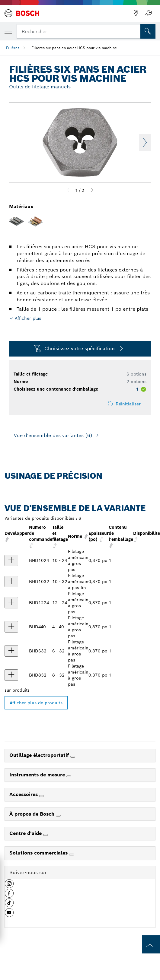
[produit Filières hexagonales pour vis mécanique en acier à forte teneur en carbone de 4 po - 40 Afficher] (11, 627)
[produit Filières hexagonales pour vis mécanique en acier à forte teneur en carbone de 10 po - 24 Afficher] (11, 560)
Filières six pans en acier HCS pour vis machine (74, 48)
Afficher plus (28, 318)
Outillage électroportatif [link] (40, 755)
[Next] (92, 190)
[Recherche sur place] (148, 31)
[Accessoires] (42, 796)
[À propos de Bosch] (58, 816)
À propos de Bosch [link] (33, 814)
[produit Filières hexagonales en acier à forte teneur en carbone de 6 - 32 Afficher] (11, 651)
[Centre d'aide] (46, 835)
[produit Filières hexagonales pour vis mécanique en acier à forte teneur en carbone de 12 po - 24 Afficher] (11, 603)
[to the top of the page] (151, 944)
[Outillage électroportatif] (73, 757)
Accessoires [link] (24, 794)
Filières (13, 48)
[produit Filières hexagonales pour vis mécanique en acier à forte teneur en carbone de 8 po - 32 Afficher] (11, 675)
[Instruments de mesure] (69, 776)
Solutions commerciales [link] (39, 853)
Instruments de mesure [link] (38, 775)
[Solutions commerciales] (72, 855)
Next (145, 142)
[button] (9, 886)
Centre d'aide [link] (26, 833)
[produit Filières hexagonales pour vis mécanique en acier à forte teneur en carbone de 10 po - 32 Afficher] (11, 582)
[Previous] (68, 190)
